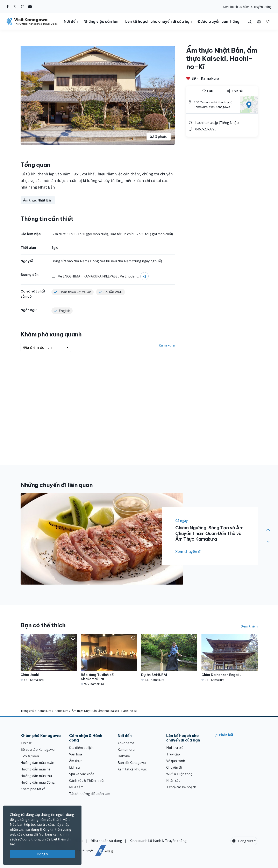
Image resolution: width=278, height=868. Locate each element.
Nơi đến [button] (71, 21)
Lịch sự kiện (30, 756)
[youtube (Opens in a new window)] (30, 7)
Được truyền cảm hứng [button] (219, 21)
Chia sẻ (235, 91)
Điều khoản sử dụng (106, 841)
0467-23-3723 (206, 129)
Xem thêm (249, 626)
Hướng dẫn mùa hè (35, 769)
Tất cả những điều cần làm (90, 794)
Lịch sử (75, 767)
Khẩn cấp (173, 781)
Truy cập (173, 754)
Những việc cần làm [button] (102, 21)
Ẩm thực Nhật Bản (38, 200)
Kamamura (126, 749)
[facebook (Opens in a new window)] (8, 7)
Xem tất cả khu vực (132, 769)
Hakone (124, 756)
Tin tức (26, 743)
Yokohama (126, 743)
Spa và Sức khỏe (82, 774)
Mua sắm (76, 787)
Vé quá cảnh (176, 761)
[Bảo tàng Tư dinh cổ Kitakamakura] (109, 660)
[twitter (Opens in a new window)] (15, 7)
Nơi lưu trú (175, 748)
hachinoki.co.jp (207, 123)
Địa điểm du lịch (81, 748)
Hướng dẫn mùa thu (36, 776)
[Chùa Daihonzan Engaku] (230, 658)
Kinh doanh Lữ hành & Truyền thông (247, 7)
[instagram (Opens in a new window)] (23, 7)
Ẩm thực (76, 761)
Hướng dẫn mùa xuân (37, 763)
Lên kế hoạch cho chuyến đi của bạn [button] (159, 21)
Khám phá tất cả (33, 789)
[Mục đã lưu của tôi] (268, 21)
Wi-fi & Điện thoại (180, 774)
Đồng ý (42, 854)
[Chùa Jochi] (49, 658)
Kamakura (210, 78)
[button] (259, 21)
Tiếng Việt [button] (243, 841)
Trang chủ (27, 711)
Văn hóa (76, 754)
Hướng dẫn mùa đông (38, 782)
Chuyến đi (174, 767)
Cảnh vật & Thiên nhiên (87, 781)
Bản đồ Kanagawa (132, 763)
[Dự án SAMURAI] (169, 658)
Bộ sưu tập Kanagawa (38, 749)
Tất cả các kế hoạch (181, 787)
